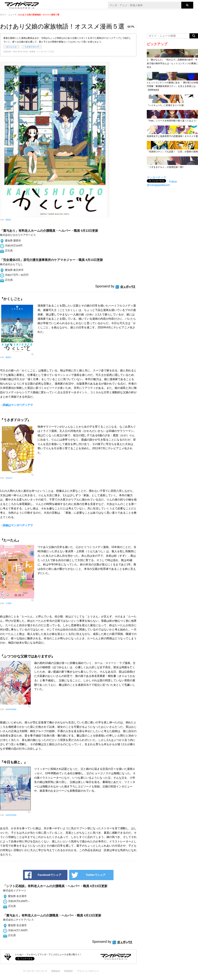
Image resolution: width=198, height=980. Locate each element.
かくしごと (12, 47)
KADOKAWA (11, 709)
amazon (9, 478)
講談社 (8, 220)
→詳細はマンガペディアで (16, 405)
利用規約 (68, 971)
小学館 (8, 603)
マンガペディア (156, 178)
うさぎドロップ (32, 47)
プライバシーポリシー (88, 971)
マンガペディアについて (35, 971)
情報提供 (56, 971)
